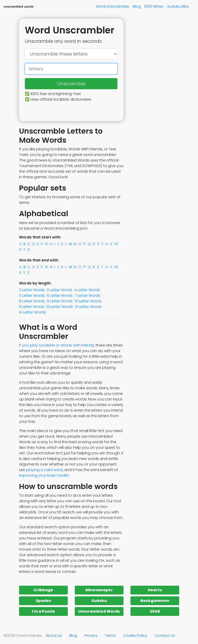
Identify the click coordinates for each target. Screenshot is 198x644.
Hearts (155, 590)
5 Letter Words (32, 296)
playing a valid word (44, 470)
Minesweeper (99, 590)
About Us (54, 636)
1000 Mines (154, 6)
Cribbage (43, 590)
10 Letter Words (88, 301)
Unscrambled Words (99, 611)
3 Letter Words (59, 290)
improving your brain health (44, 475)
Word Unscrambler (112, 6)
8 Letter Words (32, 301)
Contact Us (165, 636)
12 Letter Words (60, 307)
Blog (137, 6)
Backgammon (155, 601)
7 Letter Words (88, 296)
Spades (43, 601)
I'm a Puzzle (43, 611)
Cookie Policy (135, 636)
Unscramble (71, 84)
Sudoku (99, 601)
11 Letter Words (32, 307)
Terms (110, 636)
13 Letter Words (88, 307)
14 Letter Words (32, 312)
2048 (155, 611)
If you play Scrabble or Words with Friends (57, 345)
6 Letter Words (60, 296)
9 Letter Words (60, 301)
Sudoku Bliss (178, 6)
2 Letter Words (32, 290)
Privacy (91, 636)
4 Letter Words (87, 290)
